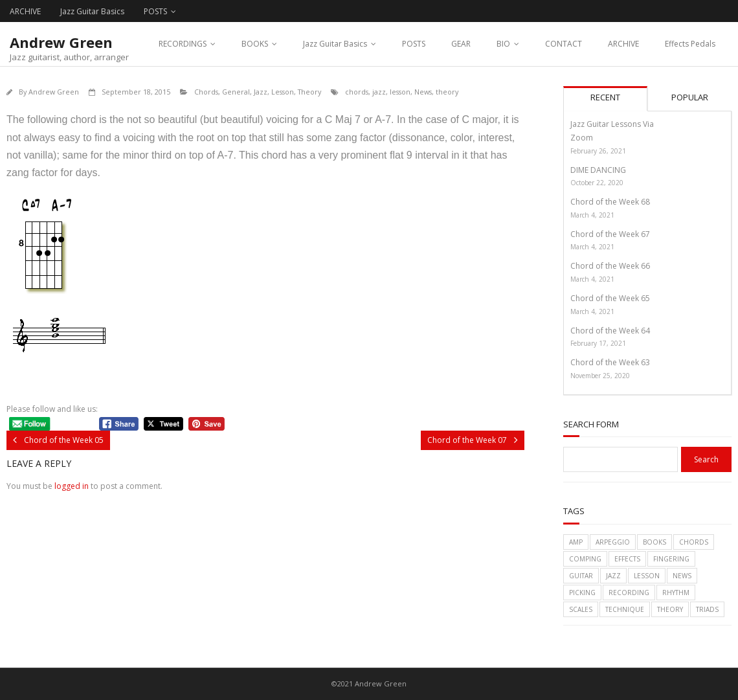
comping (585, 559)
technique (625, 609)
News (423, 92)
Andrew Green (54, 92)
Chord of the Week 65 (610, 298)
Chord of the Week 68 (610, 202)
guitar (581, 576)
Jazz (261, 92)
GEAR (461, 44)
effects (627, 559)
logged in (72, 486)
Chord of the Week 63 (610, 362)
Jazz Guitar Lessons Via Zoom (612, 131)
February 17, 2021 (598, 343)
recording (629, 593)
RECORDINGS (183, 44)
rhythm (676, 593)
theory (447, 92)
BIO (503, 44)
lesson (400, 92)
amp (576, 542)
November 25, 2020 (600, 376)
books (654, 542)
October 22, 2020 (597, 183)
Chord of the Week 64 (610, 331)
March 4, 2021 (592, 215)
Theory (309, 92)
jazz (379, 92)
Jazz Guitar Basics (92, 11)
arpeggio (613, 542)
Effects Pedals (690, 44)
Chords (206, 92)
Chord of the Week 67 (610, 234)
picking (582, 593)
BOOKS (255, 44)
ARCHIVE (25, 11)
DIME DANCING (598, 170)
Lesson (283, 92)
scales (581, 609)
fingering (671, 559)
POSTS (155, 11)
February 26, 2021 (598, 151)
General (236, 92)
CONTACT (564, 44)
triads (707, 609)
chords (357, 92)
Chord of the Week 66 (610, 266)
